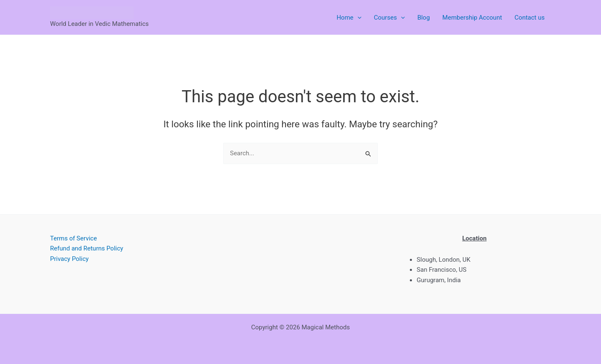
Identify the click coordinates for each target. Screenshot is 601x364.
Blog (424, 18)
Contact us (530, 18)
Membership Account (472, 18)
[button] (357, 18)
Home (349, 18)
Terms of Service (73, 238)
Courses (389, 18)
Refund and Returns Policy (87, 248)
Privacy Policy (69, 259)
